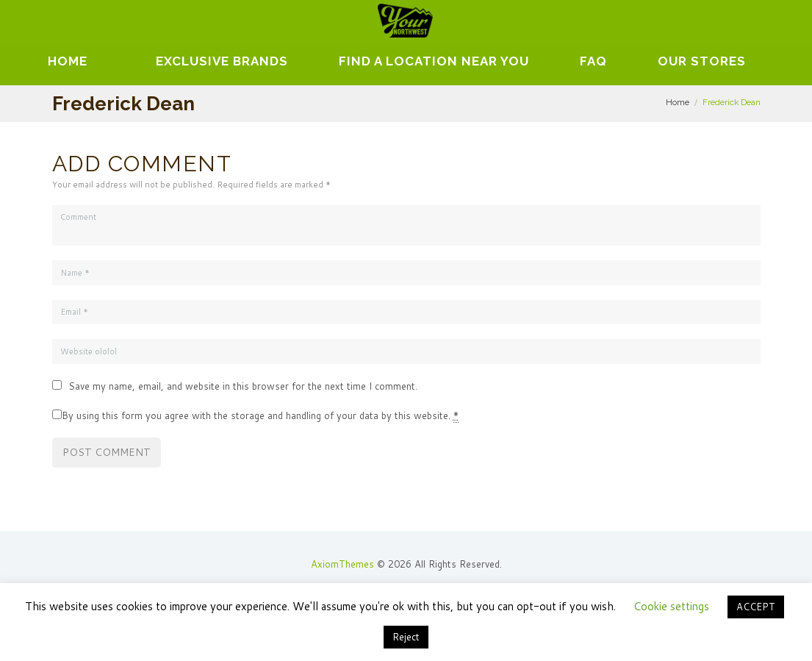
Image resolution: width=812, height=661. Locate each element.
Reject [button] (406, 637)
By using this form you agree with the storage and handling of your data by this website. (260, 416)
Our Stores (702, 61)
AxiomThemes (342, 564)
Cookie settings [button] (671, 606)
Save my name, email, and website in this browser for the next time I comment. (243, 386)
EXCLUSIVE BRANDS (222, 61)
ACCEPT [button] (756, 607)
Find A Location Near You (434, 61)
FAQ (593, 61)
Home (68, 61)
